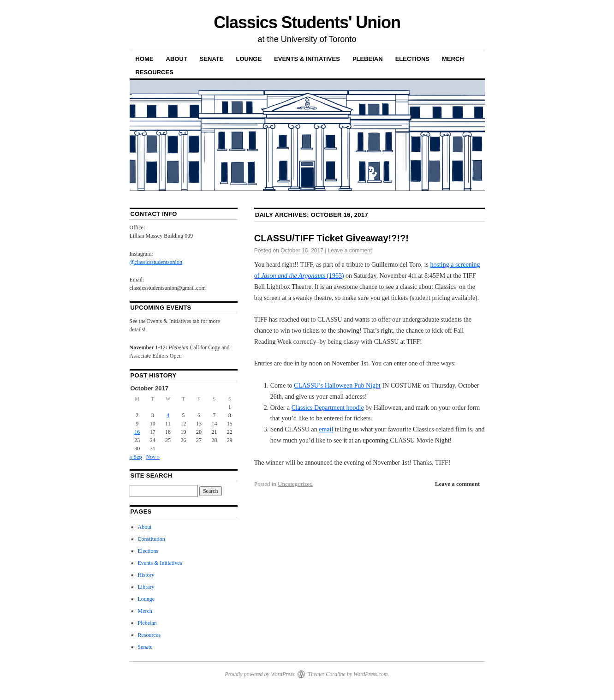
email (326, 429)
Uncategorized (295, 484)
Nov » (153, 457)
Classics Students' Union (307, 22)
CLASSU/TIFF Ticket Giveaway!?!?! (331, 238)
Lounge (249, 59)
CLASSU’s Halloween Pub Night (337, 386)
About (177, 59)
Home (145, 59)
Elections (412, 59)
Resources (155, 72)
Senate (212, 59)
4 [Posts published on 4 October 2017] (168, 415)
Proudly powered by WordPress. (260, 674)
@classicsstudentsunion (156, 262)
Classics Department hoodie (328, 408)
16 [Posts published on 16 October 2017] (137, 432)
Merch (453, 59)
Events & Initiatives (307, 59)
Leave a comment (350, 251)
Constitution (152, 539)
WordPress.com (370, 674)
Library (146, 587)
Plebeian (368, 59)
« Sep (136, 457)
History (146, 575)
